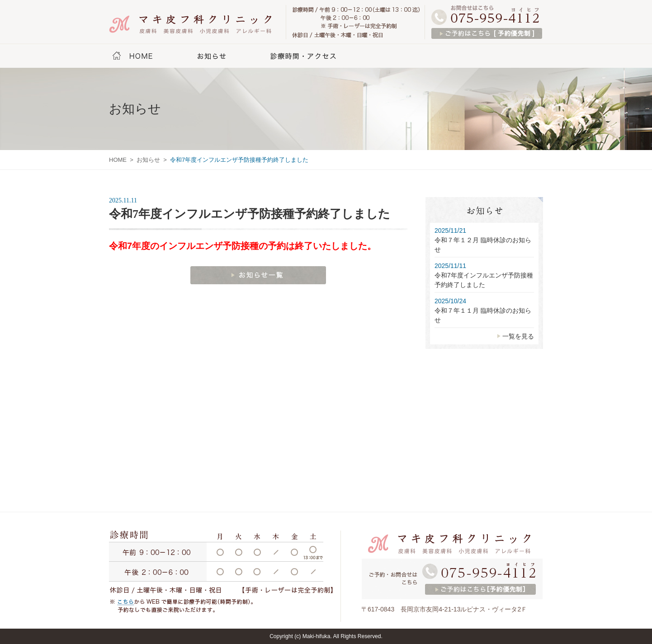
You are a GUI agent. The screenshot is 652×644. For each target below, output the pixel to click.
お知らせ (212, 56)
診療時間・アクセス (305, 56)
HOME (142, 56)
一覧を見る (518, 336)
